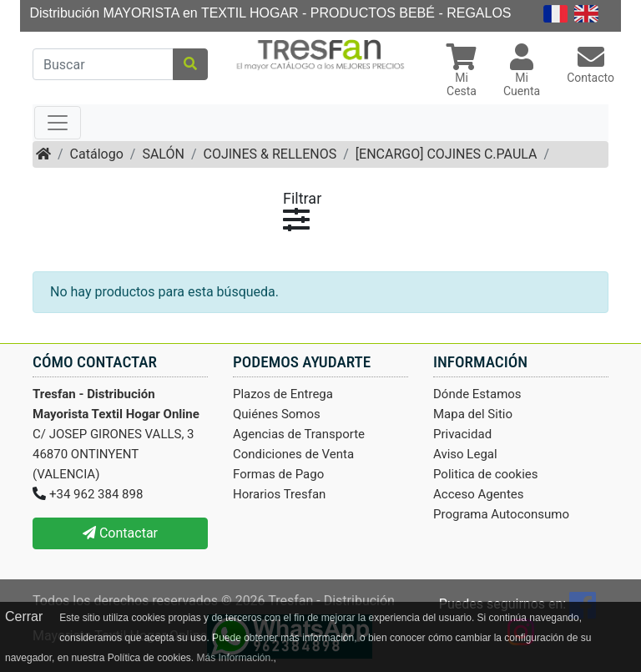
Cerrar (24, 616)
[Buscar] (103, 64)
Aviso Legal (465, 454)
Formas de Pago (278, 474)
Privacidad (462, 434)
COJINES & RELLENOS (270, 154)
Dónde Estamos (477, 394)
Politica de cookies (486, 474)
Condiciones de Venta (293, 454)
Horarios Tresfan (279, 494)
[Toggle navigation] (58, 123)
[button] (462, 72)
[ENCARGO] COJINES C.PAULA (447, 154)
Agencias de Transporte (299, 434)
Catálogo (97, 154)
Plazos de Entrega (283, 394)
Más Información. (235, 658)
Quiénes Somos (277, 414)
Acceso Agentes (479, 494)
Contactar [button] (120, 533)
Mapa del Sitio (473, 414)
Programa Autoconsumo (501, 514)
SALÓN (163, 154)
